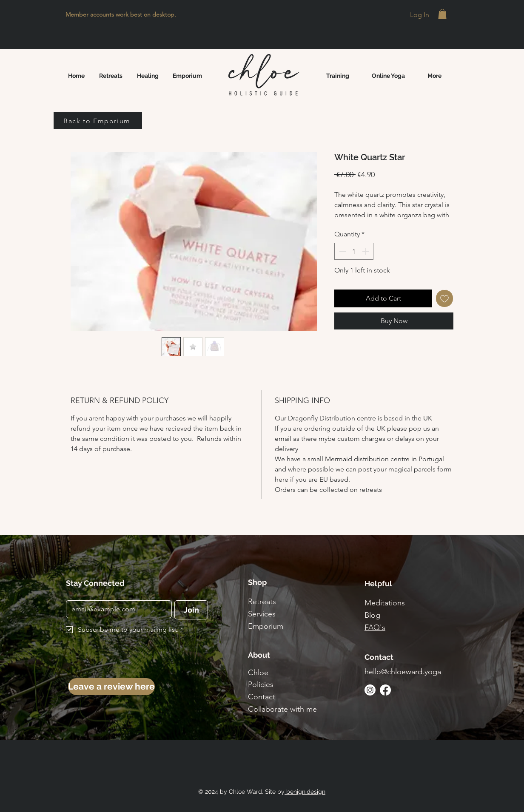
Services (262, 614)
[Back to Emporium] (98, 121)
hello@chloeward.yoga (403, 672)
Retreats (262, 602)
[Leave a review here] (111, 687)
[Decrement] (342, 251)
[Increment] (366, 251)
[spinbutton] (354, 251)
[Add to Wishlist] (444, 298)
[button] (442, 14)
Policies (261, 684)
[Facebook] (385, 690)
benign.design (305, 792)
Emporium (266, 626)
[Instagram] (370, 690)
